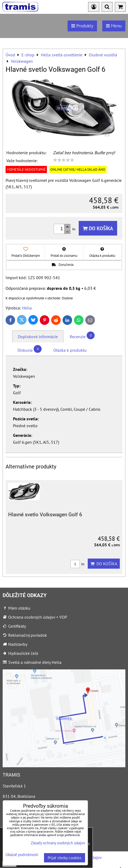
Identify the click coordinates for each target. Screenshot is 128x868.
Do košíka (98, 228)
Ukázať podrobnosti (22, 855)
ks (77, 564)
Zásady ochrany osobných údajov (58, 843)
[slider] (64, 160)
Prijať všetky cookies (65, 858)
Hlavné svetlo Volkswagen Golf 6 (45, 515)
